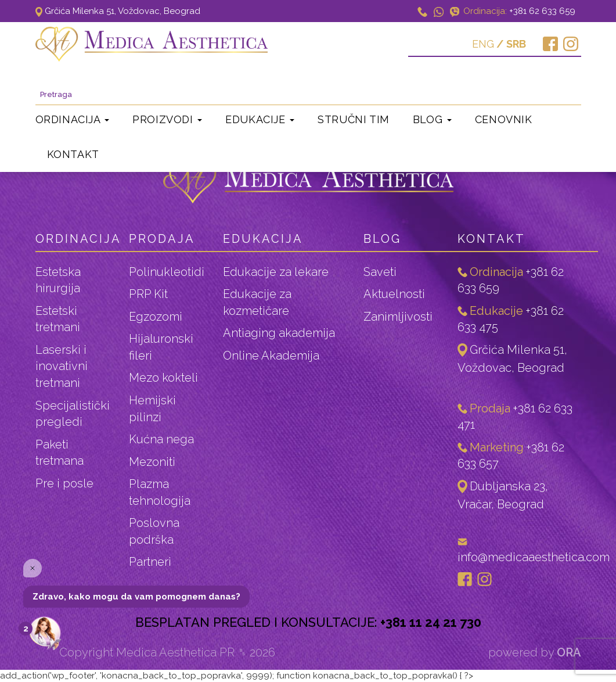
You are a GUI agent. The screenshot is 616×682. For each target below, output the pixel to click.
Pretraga (558, 80)
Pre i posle (64, 483)
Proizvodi (167, 119)
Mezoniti (152, 462)
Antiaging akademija (279, 333)
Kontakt (73, 154)
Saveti (380, 272)
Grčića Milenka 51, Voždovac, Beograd (118, 11)
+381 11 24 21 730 (431, 622)
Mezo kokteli (163, 378)
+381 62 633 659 (542, 11)
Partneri (150, 562)
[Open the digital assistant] (45, 634)
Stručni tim (354, 119)
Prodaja (162, 239)
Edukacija (263, 239)
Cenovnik (504, 119)
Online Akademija (271, 356)
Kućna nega (161, 439)
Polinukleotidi (167, 272)
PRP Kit (148, 294)
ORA (569, 652)
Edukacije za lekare (276, 272)
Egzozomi (156, 317)
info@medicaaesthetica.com (534, 557)
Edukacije (260, 119)
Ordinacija (73, 119)
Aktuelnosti (394, 294)
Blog (432, 119)
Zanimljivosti (398, 317)
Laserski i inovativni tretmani (62, 366)
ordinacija (78, 239)
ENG (483, 44)
